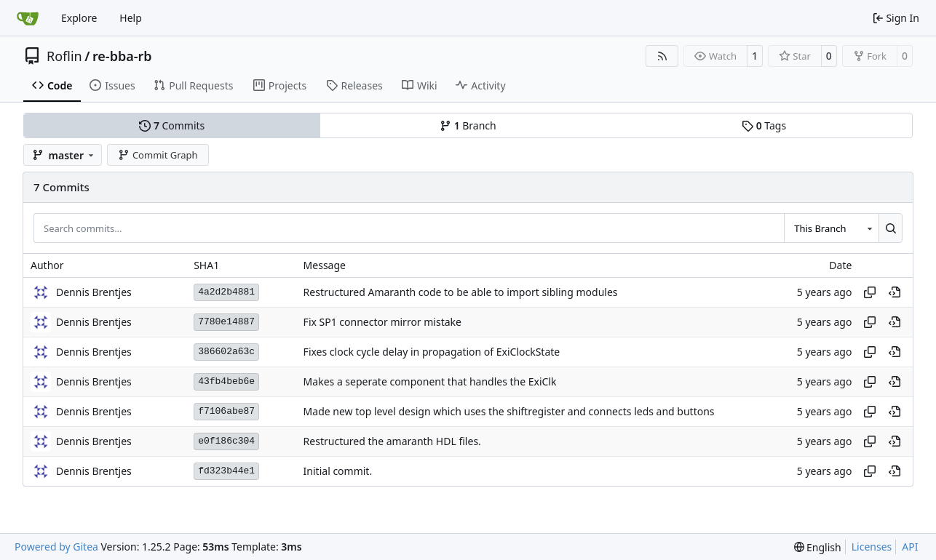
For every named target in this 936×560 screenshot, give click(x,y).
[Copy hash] (870, 292)
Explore (79, 18)
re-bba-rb (122, 56)
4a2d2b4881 (226, 292)
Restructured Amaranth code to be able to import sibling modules (461, 292)
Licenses (872, 547)
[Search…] (891, 228)
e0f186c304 (226, 441)
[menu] (818, 547)
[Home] (28, 18)
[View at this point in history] (895, 292)
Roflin (64, 56)
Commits (172, 125)
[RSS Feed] (662, 56)
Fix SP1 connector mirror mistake (382, 322)
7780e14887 (226, 322)
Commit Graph (158, 155)
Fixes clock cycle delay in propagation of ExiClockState (432, 352)
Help (131, 18)
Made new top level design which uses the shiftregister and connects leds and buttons (509, 411)
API (910, 547)
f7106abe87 (226, 411)
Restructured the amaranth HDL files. (392, 441)
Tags (764, 125)
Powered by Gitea (56, 547)
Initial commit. (338, 471)
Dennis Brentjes (94, 292)
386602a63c (226, 352)
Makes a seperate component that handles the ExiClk (430, 381)
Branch (468, 125)
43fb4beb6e (226, 381)
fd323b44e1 (226, 471)
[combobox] (831, 228)
